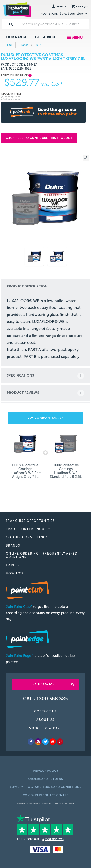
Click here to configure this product (39, 138)
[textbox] (54, 24)
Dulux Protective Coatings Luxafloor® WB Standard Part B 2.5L (66, 471)
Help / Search (43, 684)
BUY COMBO (45, 418)
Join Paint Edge (19, 656)
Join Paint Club (19, 607)
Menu (77, 38)
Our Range (17, 37)
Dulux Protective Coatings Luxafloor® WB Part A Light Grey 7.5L (25, 471)
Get (46, 37)
